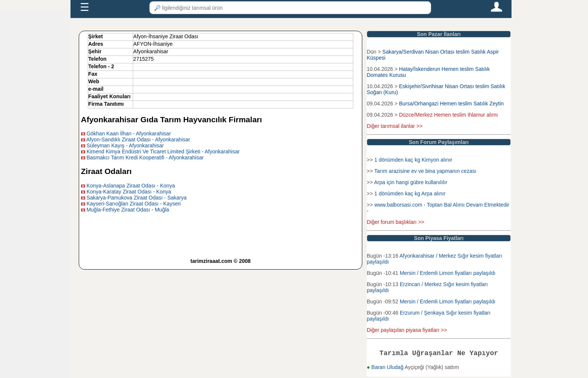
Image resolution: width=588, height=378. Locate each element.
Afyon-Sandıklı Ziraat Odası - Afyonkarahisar (138, 139)
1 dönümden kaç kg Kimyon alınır (413, 160)
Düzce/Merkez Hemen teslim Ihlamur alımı (448, 115)
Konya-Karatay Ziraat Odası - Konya (129, 192)
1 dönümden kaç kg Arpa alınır (410, 193)
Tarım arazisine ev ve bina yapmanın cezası (425, 171)
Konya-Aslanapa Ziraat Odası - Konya (131, 186)
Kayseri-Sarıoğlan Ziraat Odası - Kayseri (134, 204)
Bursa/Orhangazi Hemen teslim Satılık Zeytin (451, 103)
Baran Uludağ (388, 369)
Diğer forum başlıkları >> (395, 222)
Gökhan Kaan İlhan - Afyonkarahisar (129, 133)
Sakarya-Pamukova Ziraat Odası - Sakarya (137, 198)
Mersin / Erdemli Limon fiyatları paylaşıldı (448, 273)
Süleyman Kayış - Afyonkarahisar (125, 145)
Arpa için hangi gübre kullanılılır (410, 182)
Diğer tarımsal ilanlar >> (395, 126)
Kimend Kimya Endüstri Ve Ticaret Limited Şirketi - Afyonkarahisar (163, 151)
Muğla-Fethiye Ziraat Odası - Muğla (128, 210)
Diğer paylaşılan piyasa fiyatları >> (407, 330)
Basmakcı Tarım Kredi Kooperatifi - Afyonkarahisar (145, 157)
